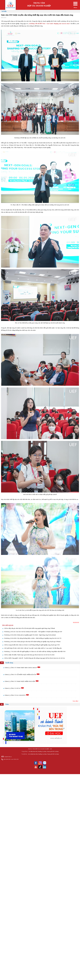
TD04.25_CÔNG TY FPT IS (14, 688)
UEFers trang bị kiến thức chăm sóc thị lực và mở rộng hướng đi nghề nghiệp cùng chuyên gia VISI (32, 645)
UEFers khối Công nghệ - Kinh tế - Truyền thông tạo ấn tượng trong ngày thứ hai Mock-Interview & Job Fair (34, 658)
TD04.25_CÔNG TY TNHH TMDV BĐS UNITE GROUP (23, 668)
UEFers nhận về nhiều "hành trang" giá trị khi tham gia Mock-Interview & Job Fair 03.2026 (29, 655)
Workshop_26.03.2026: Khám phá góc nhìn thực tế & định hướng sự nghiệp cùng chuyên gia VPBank (32, 642)
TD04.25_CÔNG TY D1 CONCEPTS (17, 695)
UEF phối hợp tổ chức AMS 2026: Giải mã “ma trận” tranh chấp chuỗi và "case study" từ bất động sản (33, 648)
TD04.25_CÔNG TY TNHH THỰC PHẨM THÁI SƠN (22, 681)
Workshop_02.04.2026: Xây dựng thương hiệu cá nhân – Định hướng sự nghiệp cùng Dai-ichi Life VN (33, 638)
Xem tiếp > (76, 701)
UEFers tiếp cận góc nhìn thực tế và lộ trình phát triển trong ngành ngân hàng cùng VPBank (30, 628)
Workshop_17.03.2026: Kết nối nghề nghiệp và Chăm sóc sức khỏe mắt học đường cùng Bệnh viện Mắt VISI (35, 651)
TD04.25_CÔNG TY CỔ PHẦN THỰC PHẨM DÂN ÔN (22, 675)
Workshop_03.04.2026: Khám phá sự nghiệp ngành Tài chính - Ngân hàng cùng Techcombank (30, 635)
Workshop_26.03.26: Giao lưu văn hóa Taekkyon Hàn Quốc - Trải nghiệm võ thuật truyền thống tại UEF (33, 632)
